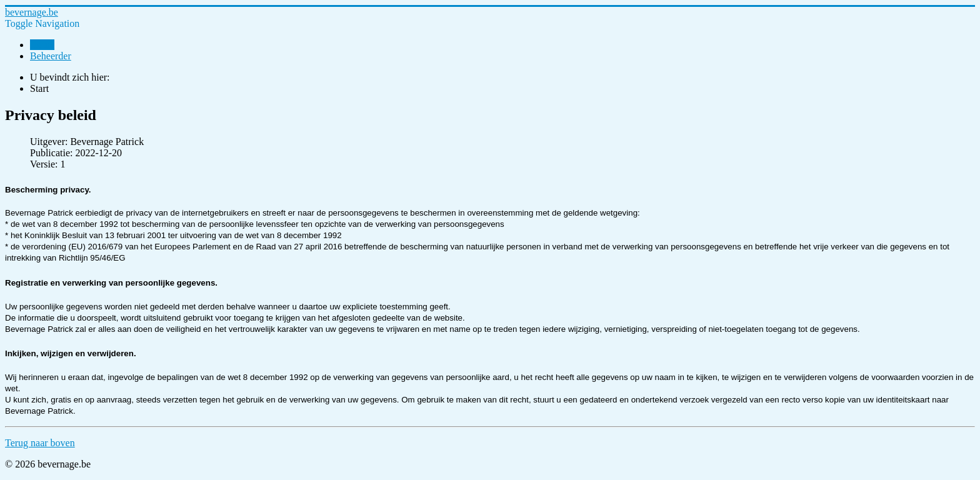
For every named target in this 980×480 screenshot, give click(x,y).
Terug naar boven (40, 443)
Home (42, 45)
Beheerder (51, 56)
